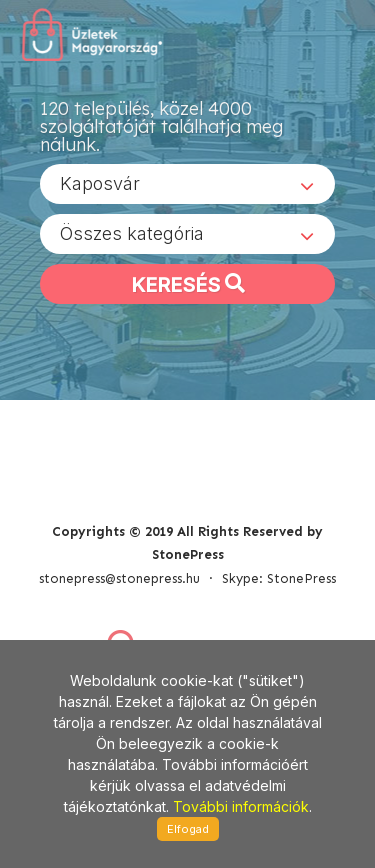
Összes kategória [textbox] (132, 233)
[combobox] (187, 184)
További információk (241, 806)
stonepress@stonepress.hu (119, 578)
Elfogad (188, 829)
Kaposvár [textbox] (100, 183)
